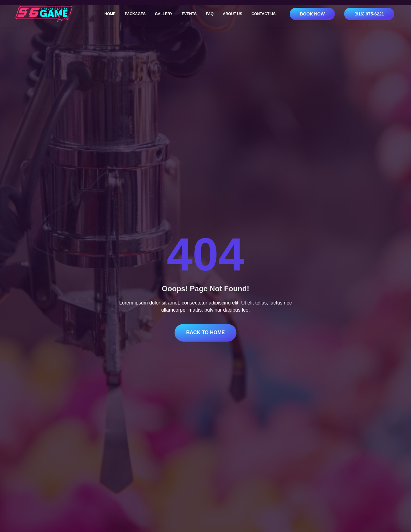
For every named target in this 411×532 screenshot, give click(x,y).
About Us (233, 14)
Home (110, 14)
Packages (135, 14)
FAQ (210, 14)
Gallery (164, 14)
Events (189, 14)
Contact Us (264, 14)
